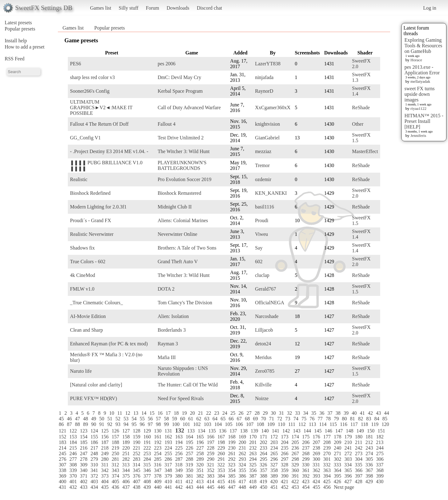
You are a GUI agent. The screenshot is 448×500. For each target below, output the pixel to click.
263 (253, 453)
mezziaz (263, 151)
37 (330, 413)
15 (152, 413)
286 (168, 459)
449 (253, 487)
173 (285, 437)
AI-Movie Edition (88, 316)
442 (179, 487)
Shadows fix (82, 248)
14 (144, 413)
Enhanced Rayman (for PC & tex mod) (109, 344)
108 (260, 424)
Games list (101, 8)
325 (253, 465)
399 (380, 476)
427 (348, 481)
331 (316, 465)
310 (94, 465)
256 (179, 453)
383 (211, 476)
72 (280, 419)
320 (200, 465)
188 (115, 442)
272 (348, 453)
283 (137, 459)
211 (359, 442)
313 (126, 465)
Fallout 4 (167, 124)
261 (232, 453)
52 (118, 419)
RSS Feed (15, 59)
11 (120, 413)
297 (285, 459)
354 (232, 470)
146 (329, 431)
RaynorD (264, 91)
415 (221, 481)
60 (183, 419)
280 (105, 459)
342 (105, 470)
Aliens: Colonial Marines (183, 220)
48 (86, 419)
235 (285, 448)
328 (284, 465)
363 (327, 470)
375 (126, 476)
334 (348, 465)
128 (137, 431)
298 (295, 459)
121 (63, 431)
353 (221, 470)
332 (327, 465)
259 (211, 453)
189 (126, 442)
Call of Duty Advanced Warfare (189, 107)
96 (142, 424)
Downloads (178, 8)
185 (84, 442)
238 (316, 448)
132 (180, 430)
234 (274, 448)
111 (292, 424)
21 (200, 413)
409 (158, 481)
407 (137, 481)
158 (126, 437)
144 (307, 431)
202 (264, 442)
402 (84, 481)
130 (158, 431)
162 (168, 437)
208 (327, 442)
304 (359, 459)
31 (281, 413)
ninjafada (264, 77)
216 (84, 448)
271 (338, 453)
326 (263, 465)
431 (63, 487)
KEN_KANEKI (271, 193)
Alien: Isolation (173, 316)
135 (212, 431)
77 (320, 419)
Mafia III (167, 357)
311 (105, 465)
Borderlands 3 (172, 330)
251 (126, 453)
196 (200, 442)
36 (322, 413)
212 (369, 442)
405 (115, 481)
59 (175, 419)
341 (94, 470)
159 (137, 437)
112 (302, 424)
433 (84, 487)
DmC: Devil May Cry (180, 77)
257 (189, 453)
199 (232, 442)
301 (327, 459)
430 (380, 481)
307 (63, 465)
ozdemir (263, 179)
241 (348, 448)
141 (276, 431)
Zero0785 (265, 371)
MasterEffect (365, 151)
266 (285, 453)
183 (63, 442)
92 (110, 424)
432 (73, 487)
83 (369, 419)
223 (158, 448)
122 (73, 431)
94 (126, 424)
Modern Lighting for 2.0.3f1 (98, 207)
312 (115, 465)
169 (242, 437)
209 (338, 442)
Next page (344, 487)
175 (306, 437)
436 (115, 487)
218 (105, 448)
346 (147, 470)
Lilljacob (264, 330)
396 (348, 476)
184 (73, 442)
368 (380, 470)
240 (338, 448)
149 (360, 431)
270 (327, 453)
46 (69, 419)
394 (327, 476)
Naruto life (81, 371)
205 (295, 442)
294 (253, 459)
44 (386, 413)
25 (233, 413)
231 (242, 448)
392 (306, 476)
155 (94, 437)
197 (211, 442)
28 (257, 413)
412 (189, 481)
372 (94, 476)
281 (115, 459)
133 (191, 431)
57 (158, 419)
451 (274, 487)
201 (253, 442)
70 (264, 419)
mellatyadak (420, 81)
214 (63, 448)
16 (160, 413)
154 (84, 437)
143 (297, 431)
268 (306, 453)
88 (77, 424)
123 (84, 431)
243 (369, 448)
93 (118, 424)
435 (105, 487)
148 (350, 431)
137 (233, 431)
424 (316, 481)
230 (232, 448)
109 (271, 424)
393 (316, 476)
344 (126, 470)
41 (362, 413)
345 (137, 470)
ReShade (361, 107)
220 (126, 448)
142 (286, 431)
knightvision (268, 124)
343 (115, 470)
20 (192, 413)
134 (202, 431)
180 (359, 437)
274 (369, 453)
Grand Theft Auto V (178, 262)
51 (110, 419)
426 (337, 481)
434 (94, 487)
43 (378, 413)
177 (327, 437)
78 (328, 419)
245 (63, 453)
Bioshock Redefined (90, 193)
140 (265, 431)
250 (115, 453)
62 (199, 419)
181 (369, 437)
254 (158, 453)
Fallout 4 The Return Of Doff (99, 124)
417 (242, 481)
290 (211, 459)
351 (200, 470)
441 (168, 487)
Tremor (262, 165)
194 (179, 442)
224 (168, 448)
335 (358, 465)
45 (61, 419)
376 (137, 476)
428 (358, 481)
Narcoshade (267, 316)
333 (337, 465)
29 (265, 413)
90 (94, 424)
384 (221, 476)
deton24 (263, 344)
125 (105, 431)
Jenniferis (418, 136)
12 (128, 413)
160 (147, 437)
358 (274, 470)
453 (295, 487)
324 (242, 465)
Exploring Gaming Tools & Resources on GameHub (423, 46)
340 (84, 470)
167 (221, 437)
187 (105, 442)
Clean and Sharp (86, 330)
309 (84, 465)
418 (253, 481)
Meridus (263, 357)
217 (94, 448)
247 (84, 453)
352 (211, 470)
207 (316, 442)
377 (147, 476)
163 (179, 437)
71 (272, 419)
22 (208, 413)
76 (312, 419)
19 (184, 413)
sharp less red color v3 (92, 77)
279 (94, 459)
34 (306, 413)
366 (359, 470)
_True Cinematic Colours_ (96, 303)
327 (274, 465)
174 (295, 437)
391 (295, 476)
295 (264, 459)
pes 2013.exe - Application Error (422, 70)
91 (102, 424)
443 (189, 487)
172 (274, 437)
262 (242, 453)
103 (208, 424)
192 (158, 442)
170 (253, 437)
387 (253, 476)
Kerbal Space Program (180, 91)
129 (147, 431)
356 (253, 470)
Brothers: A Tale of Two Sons (187, 248)
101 (186, 424)
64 (215, 419)
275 (380, 453)
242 (359, 448)
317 (168, 465)
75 (304, 419)
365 (348, 470)
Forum (153, 8)
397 (359, 476)
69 (255, 419)
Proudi (262, 220)
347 (158, 470)
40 (354, 413)
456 (327, 487)
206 (306, 442)
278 (84, 459)
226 (189, 448)
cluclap (262, 275)
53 (126, 419)
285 (158, 459)
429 (369, 481)
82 (361, 419)
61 (191, 419)
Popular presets (20, 29)
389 (274, 476)
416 (231, 481)
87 (69, 424)
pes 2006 (167, 64)
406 (126, 481)
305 (369, 459)
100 (176, 424)
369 (63, 476)
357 (264, 470)
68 (247, 419)
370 (73, 476)
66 (231, 419)
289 (200, 459)
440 (158, 487)
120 (385, 424)
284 (147, 459)
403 (94, 481)
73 (288, 419)
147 (339, 431)
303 (348, 459)
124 (94, 431)
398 (369, 476)
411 (179, 481)
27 (249, 413)
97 (150, 424)
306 (380, 459)
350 (189, 470)
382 (200, 476)
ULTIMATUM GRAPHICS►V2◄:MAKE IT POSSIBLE (101, 107)
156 (105, 437)
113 (313, 424)
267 (295, 453)
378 (158, 476)
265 (274, 453)
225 (179, 448)
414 (210, 481)
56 (150, 419)
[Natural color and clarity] (96, 385)
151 (381, 431)
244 (380, 448)
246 (73, 453)
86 (61, 424)
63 (207, 419)
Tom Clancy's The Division (185, 303)
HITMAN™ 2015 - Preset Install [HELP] (424, 121)
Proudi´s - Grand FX (91, 220)
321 (210, 465)
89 (86, 424)
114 (323, 424)
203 (274, 442)
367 (369, 470)
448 (242, 487)
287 (179, 459)
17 (168, 413)
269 (316, 453)
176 (316, 437)
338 (63, 470)
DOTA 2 (166, 289)
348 (168, 470)
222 (147, 448)
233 (264, 448)
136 (223, 431)
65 (223, 419)
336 (369, 465)
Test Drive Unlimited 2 (181, 138)
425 (327, 481)
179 (348, 437)
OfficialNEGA (270, 303)
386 (242, 476)
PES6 (76, 64)
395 (338, 476)
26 (241, 413)
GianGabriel (267, 138)
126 (115, 431)
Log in (430, 8)
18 (176, 413)
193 (168, 442)
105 (229, 424)
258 (200, 453)
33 (297, 413)
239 (327, 448)
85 (385, 419)
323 (231, 465)
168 (232, 437)
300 (316, 459)
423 (306, 481)
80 (344, 419)
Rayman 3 (168, 344)
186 (94, 442)
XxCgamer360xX (273, 107)
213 (380, 442)
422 (295, 481)
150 (371, 431)
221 (137, 448)
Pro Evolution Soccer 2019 (185, 179)
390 (285, 476)
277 (73, 459)
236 (295, 448)
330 (306, 465)
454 (306, 487)
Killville (263, 385)
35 (314, 413)
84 (377, 419)
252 (137, 453)
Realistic (79, 179)
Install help (16, 41)
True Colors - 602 (88, 262)
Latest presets (18, 23)
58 (166, 419)
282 (126, 459)
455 (316, 487)
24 (225, 413)
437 (126, 487)
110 (281, 424)
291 (221, 459)
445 (211, 487)
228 (211, 448)
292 (232, 459)
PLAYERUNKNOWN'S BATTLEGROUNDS (182, 165)
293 (242, 459)
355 (242, 470)
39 (346, 413)
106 (239, 424)
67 (239, 419)
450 (264, 487)
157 (115, 437)
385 (232, 476)
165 (200, 437)
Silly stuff (129, 8)
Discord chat (209, 8)
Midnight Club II (175, 207)
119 (375, 424)
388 (264, 476)
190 (137, 442)
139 (254, 431)
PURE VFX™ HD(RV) (93, 398)
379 (168, 476)
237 (306, 448)
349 (179, 470)
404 (105, 481)
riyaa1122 (418, 108)
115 (333, 424)
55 (142, 419)
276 (63, 459)
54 (134, 419)
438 (137, 487)
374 (115, 476)
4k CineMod (82, 275)
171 (264, 437)
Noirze (262, 398)
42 (370, 413)
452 (285, 487)
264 (264, 453)
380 (179, 476)
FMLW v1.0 (82, 289)
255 (168, 453)
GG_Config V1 (85, 138)
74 (296, 419)
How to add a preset (25, 47)
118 (364, 424)
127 (126, 431)
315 (147, 465)
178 (338, 437)
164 (189, 437)
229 (221, 448)
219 (115, 448)
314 (136, 465)
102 (197, 424)
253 (147, 453)
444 (200, 487)
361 (306, 470)
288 (189, 459)
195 (189, 442)
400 (63, 481)
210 (348, 442)
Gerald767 (266, 289)
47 (77, 419)
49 (94, 419)
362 (316, 470)
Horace (416, 60)
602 (259, 262)
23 (217, 413)
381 (189, 476)
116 (344, 424)
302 (338, 459)
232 (253, 448)
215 (73, 448)
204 (285, 442)
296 (274, 459)
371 (84, 476)
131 (168, 431)
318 (179, 465)
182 (380, 437)
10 (112, 413)
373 (105, 476)
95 (134, 424)
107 (250, 424)
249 (105, 453)
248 (94, 453)
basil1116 (265, 207)
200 (242, 442)
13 (136, 413)
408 (147, 481)
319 (189, 465)
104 (218, 424)
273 (359, 453)
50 (102, 419)
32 (289, 413)
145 (318, 431)
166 (211, 437)
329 (295, 465)
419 (263, 481)
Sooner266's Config (90, 91)
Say (259, 248)
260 (221, 453)
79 (336, 419)
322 (221, 465)
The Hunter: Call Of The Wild (188, 385)
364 (338, 470)
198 (221, 442)
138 (244, 431)
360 (295, 470)
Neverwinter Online (178, 234)
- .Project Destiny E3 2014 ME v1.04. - (109, 151)
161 (158, 437)
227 (200, 448)
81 (352, 419)
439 (147, 487)
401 (73, 481)
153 (73, 437)
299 (306, 459)
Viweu (262, 234)
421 (284, 481)
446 (221, 487)
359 (285, 470)
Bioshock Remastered (180, 193)
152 (63, 437)
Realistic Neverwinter (92, 234)
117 (354, 424)
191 (147, 442)
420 (274, 481)
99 (166, 424)
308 (73, 465)
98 (158, 424)
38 (338, 413)
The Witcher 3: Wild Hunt (184, 151)
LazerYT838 (268, 64)
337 (380, 465)
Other (358, 124)
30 (273, 413)
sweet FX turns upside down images (420, 94)
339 (73, 470)
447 (232, 487)
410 (168, 481)
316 (157, 465)
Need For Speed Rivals (181, 398)
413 (200, 481)
